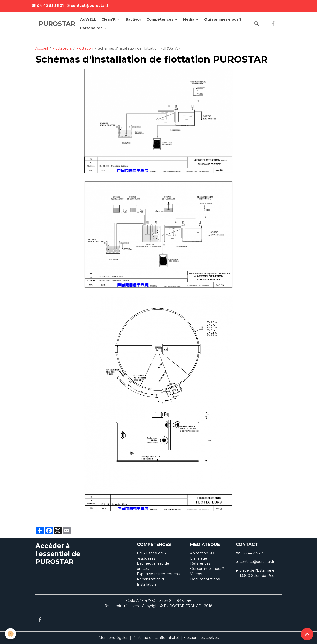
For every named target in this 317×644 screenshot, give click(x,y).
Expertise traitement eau (158, 574)
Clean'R (109, 19)
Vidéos (196, 574)
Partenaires (92, 28)
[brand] (57, 24)
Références (200, 563)
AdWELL (88, 19)
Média (189, 19)
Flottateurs (62, 48)
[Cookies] (11, 634)
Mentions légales (113, 638)
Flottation (85, 48)
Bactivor (133, 19)
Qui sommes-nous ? (223, 19)
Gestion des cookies (201, 638)
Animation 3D (202, 553)
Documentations (205, 579)
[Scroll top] (307, 634)
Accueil (42, 48)
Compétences (160, 19)
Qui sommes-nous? (207, 569)
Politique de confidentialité (156, 638)
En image (199, 558)
